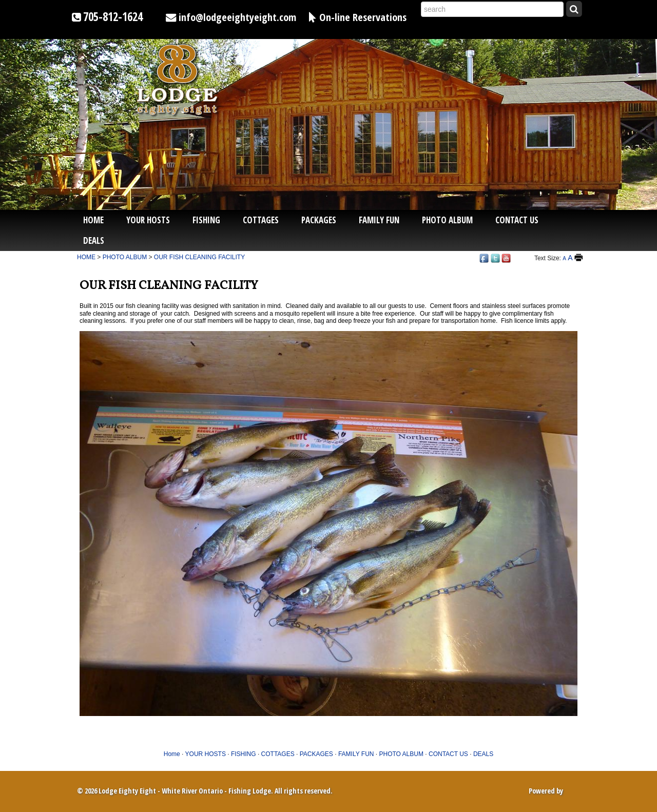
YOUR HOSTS (148, 220)
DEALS (94, 240)
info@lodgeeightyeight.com (237, 17)
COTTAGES (261, 220)
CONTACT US (517, 220)
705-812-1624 (113, 17)
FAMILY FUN (379, 220)
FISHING (206, 220)
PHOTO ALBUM (447, 220)
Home (93, 220)
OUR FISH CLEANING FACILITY (199, 257)
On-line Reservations (363, 17)
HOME (86, 257)
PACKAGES (319, 220)
